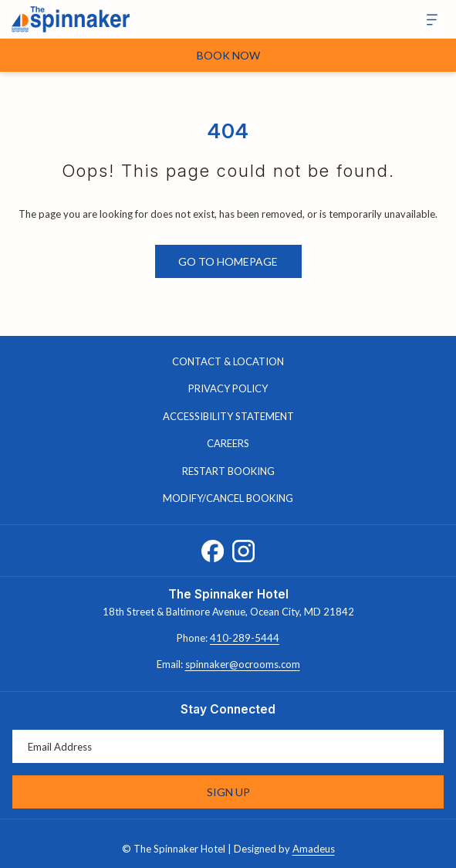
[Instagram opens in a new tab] (243, 548)
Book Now (228, 55)
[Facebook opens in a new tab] (213, 548)
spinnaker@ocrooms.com (243, 664)
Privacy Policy (228, 388)
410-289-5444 (245, 638)
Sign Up (228, 792)
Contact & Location (228, 361)
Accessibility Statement (228, 416)
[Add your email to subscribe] (228, 746)
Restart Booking (228, 471)
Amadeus (314, 849)
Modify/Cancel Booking (228, 498)
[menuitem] (228, 362)
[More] (426, 20)
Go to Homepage (228, 261)
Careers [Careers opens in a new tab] (244, 444)
